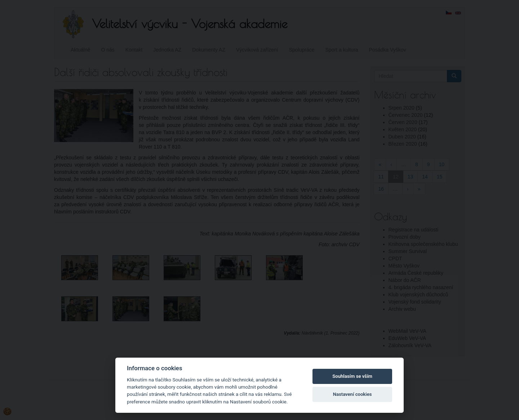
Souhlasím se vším (352, 376)
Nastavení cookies (352, 394)
